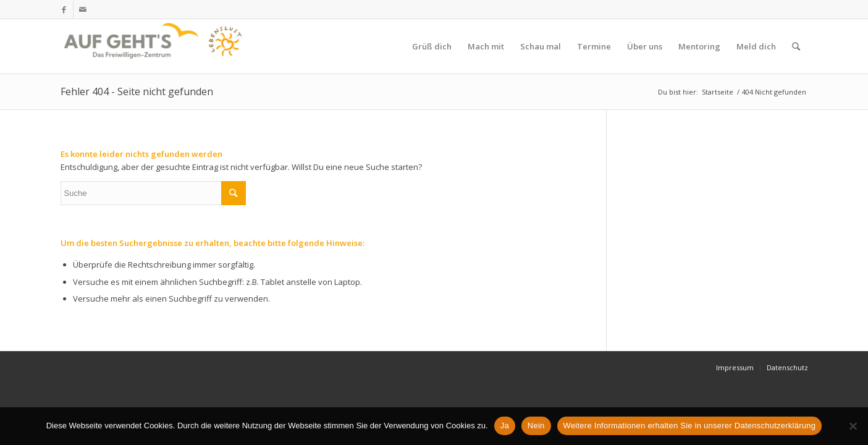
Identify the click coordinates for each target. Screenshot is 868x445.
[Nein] (853, 426)
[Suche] (796, 46)
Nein (536, 426)
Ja (505, 426)
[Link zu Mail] (83, 9)
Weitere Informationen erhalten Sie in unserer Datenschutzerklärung (690, 426)
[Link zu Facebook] (64, 9)
